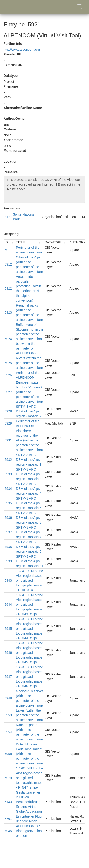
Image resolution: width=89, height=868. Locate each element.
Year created (13, 140)
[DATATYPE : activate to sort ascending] (56, 242)
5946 (8, 653)
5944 (8, 605)
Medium (10, 129)
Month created (15, 151)
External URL (14, 65)
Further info (13, 44)
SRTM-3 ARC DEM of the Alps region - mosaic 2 (29, 411)
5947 (8, 677)
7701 (8, 819)
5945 (8, 629)
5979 (8, 778)
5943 (8, 580)
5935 (8, 503)
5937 (8, 532)
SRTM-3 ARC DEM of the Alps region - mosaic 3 (29, 474)
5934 (8, 489)
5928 (8, 411)
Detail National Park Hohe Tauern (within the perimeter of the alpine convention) (29, 754)
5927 (8, 392)
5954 (8, 732)
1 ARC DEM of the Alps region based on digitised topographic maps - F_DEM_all (29, 580)
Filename (11, 86)
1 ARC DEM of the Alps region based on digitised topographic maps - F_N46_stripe (29, 677)
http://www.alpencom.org (22, 50)
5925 (8, 363)
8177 (8, 217)
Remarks (11, 172)
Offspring (11, 234)
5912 (8, 264)
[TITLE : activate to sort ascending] (30, 242)
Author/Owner (15, 119)
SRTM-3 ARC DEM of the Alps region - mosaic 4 (29, 489)
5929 (8, 423)
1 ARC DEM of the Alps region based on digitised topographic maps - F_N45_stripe (29, 653)
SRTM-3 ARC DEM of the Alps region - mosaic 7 (29, 532)
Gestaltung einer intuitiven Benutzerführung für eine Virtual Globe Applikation (29, 802)
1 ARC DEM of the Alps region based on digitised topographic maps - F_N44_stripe (29, 629)
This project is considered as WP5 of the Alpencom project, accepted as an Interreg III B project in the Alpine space (44, 189)
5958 (8, 754)
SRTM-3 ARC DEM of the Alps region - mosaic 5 (29, 503)
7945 (8, 831)
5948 (8, 698)
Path (7, 97)
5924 (8, 339)
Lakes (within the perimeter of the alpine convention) (29, 715)
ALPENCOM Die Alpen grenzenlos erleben (29, 831)
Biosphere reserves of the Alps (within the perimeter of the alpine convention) (29, 440)
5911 (8, 250)
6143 (8, 802)
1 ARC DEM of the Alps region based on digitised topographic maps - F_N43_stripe (29, 605)
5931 (8, 440)
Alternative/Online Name (23, 108)
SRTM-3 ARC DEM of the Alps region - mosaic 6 (29, 547)
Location (10, 161)
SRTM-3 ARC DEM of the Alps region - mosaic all (29, 561)
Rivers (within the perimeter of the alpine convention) (29, 363)
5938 (8, 547)
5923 (8, 312)
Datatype (11, 76)
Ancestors (12, 208)
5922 (8, 288)
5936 (8, 518)
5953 (8, 715)
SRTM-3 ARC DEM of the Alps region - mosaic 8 (29, 518)
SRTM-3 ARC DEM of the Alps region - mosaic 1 (29, 460)
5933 (8, 474)
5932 (8, 460)
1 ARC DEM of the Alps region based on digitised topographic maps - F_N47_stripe (29, 778)
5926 (8, 375)
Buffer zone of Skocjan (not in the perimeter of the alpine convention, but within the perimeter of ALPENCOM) (30, 339)
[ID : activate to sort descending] (9, 242)
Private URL (13, 54)
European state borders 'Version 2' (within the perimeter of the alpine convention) (30, 392)
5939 (8, 561)
